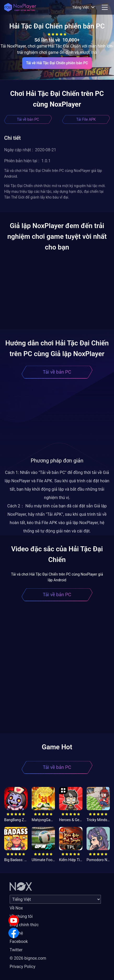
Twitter (16, 950)
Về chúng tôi (21, 916)
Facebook (19, 941)
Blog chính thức (24, 925)
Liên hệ (16, 933)
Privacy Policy (23, 967)
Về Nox (16, 908)
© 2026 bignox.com (28, 958)
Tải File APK (86, 119)
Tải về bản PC (28, 119)
